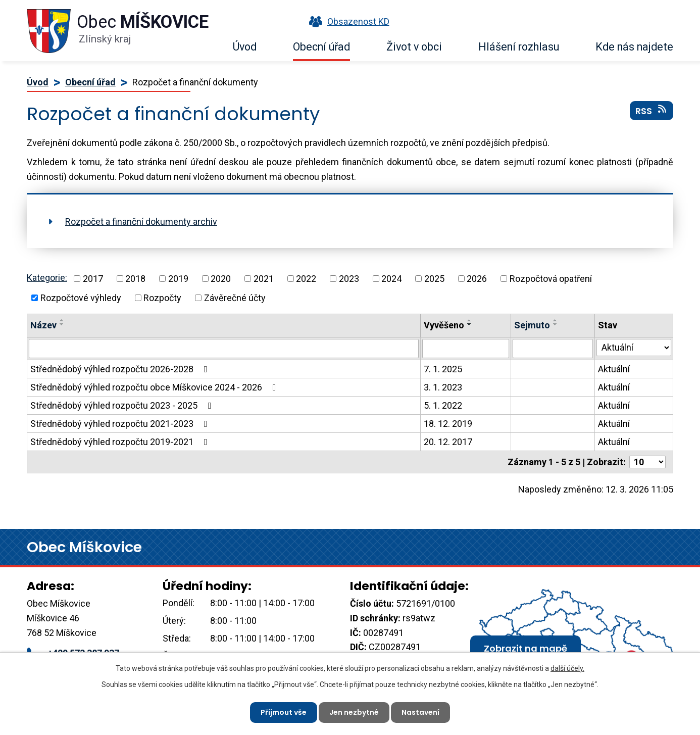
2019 (178, 279)
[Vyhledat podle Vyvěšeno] (466, 349)
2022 (306, 279)
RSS (652, 111)
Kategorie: (47, 278)
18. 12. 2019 (448, 424)
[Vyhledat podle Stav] (634, 348)
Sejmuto (532, 325)
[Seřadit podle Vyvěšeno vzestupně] (470, 320)
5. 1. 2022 (443, 405)
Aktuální (614, 369)
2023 (349, 279)
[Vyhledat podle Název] (224, 349)
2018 (135, 279)
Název (43, 325)
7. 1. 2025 (443, 369)
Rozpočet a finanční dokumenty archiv (141, 222)
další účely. (567, 668)
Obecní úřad (321, 47)
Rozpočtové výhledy (81, 298)
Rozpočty (162, 298)
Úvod (245, 47)
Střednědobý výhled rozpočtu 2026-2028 (121, 369)
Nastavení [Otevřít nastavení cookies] (420, 712)
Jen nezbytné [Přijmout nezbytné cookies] (354, 712)
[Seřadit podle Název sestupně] (62, 324)
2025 (434, 279)
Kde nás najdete (634, 47)
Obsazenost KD (347, 21)
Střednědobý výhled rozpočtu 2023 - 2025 (123, 405)
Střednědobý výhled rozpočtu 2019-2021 (121, 442)
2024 (391, 279)
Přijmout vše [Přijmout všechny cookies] (284, 712)
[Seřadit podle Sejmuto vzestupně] (556, 320)
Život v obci (414, 47)
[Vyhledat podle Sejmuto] (553, 349)
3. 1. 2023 (443, 387)
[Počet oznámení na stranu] (647, 462)
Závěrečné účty (235, 298)
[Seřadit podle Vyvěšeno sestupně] (470, 324)
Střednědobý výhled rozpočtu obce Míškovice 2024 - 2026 (155, 387)
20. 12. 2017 (448, 442)
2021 (264, 279)
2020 (221, 279)
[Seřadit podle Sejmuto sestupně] (556, 324)
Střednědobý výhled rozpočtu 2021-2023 (121, 424)
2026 (477, 279)
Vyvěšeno (444, 325)
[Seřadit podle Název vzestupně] (62, 320)
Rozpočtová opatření (551, 279)
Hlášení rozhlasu (519, 47)
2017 (93, 279)
